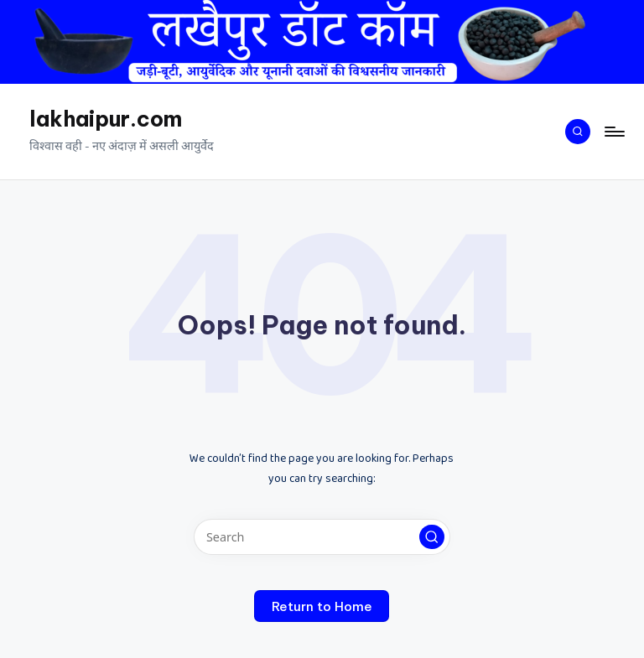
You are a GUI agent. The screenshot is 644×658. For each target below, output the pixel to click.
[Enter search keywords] (322, 537)
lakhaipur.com (106, 119)
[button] (432, 537)
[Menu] (613, 132)
